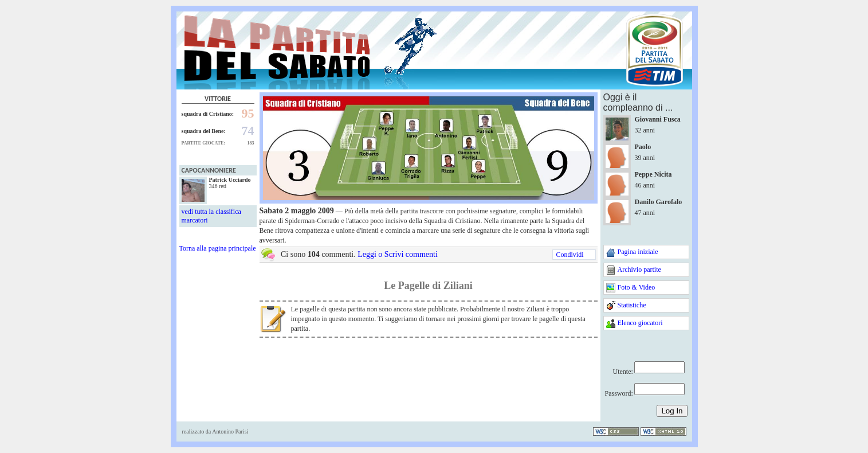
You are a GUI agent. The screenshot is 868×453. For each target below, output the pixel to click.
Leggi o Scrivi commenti (398, 254)
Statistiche (632, 305)
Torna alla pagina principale (218, 248)
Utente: (623, 372)
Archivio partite (639, 270)
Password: (619, 393)
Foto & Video (637, 287)
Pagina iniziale (638, 252)
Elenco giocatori (640, 323)
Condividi (569, 255)
